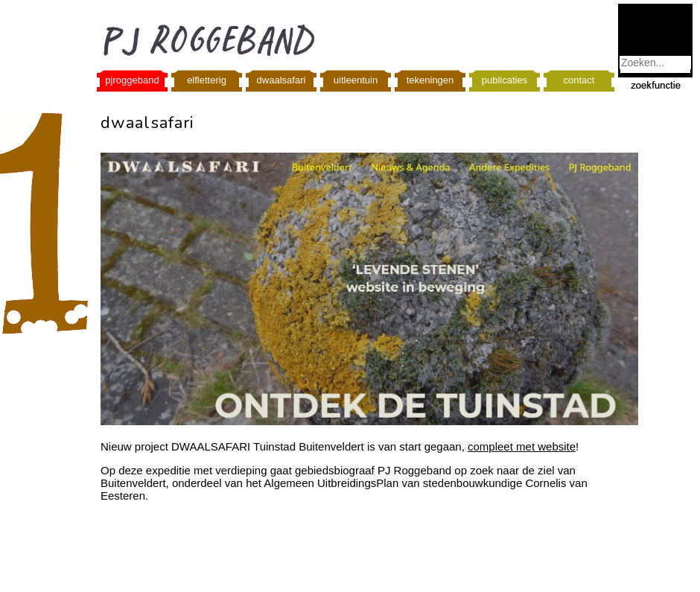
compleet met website (522, 446)
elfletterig (207, 80)
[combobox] (655, 63)
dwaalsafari (281, 80)
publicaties (505, 80)
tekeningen (430, 80)
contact (579, 80)
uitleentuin (356, 80)
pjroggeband (132, 80)
